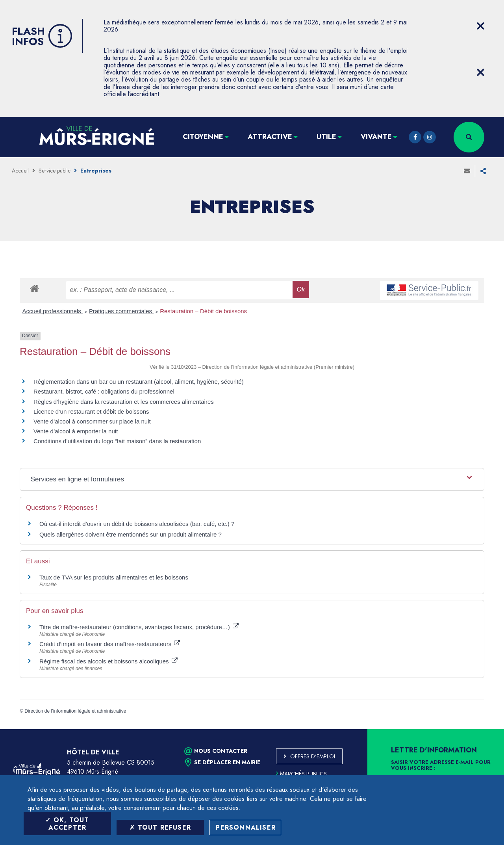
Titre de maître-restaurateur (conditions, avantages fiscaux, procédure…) (139, 627)
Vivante (376, 137)
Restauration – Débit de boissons (203, 311)
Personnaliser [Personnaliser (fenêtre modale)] (246, 827)
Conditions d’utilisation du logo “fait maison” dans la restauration (117, 441)
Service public (55, 171)
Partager (483, 171)
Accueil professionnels (53, 311)
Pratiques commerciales (121, 311)
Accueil (20, 171)
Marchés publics (301, 774)
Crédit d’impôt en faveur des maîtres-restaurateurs (110, 644)
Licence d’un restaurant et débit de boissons (91, 411)
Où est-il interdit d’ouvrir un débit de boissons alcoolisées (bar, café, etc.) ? (137, 524)
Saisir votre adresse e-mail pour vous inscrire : (441, 765)
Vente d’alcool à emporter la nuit (76, 431)
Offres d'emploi (313, 756)
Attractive (270, 137)
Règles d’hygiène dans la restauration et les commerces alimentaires (124, 402)
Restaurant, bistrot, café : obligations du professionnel (104, 391)
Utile (326, 137)
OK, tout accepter (67, 824)
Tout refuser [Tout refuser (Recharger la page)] (160, 827)
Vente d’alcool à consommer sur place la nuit (92, 421)
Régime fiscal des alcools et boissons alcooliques (108, 661)
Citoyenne (203, 137)
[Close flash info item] (480, 26)
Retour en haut (480, 729)
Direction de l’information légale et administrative (75, 711)
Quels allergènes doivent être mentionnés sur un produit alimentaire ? (131, 534)
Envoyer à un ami (467, 171)
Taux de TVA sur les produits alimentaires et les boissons (114, 577)
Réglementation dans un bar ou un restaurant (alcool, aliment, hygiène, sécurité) (139, 382)
